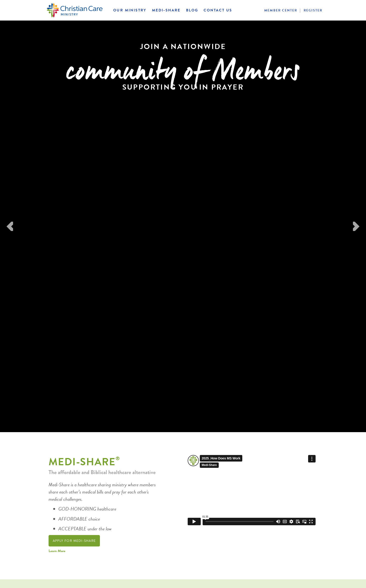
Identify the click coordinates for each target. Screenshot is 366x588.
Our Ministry (130, 10)
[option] (183, 226)
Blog (192, 10)
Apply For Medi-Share (74, 541)
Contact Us (218, 10)
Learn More (57, 551)
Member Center (281, 10)
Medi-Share (166, 10)
